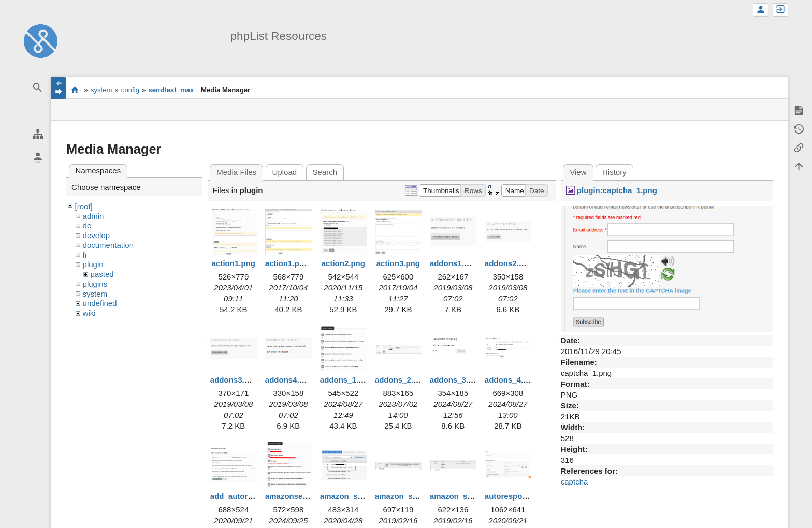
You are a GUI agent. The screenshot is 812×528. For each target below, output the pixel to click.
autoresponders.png (522, 496)
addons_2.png (401, 380)
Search (325, 172)
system (102, 90)
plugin (93, 264)
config (130, 90)
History (614, 172)
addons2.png (509, 263)
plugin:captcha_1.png (617, 190)
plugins (95, 284)
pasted (102, 274)
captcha (575, 482)
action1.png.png (295, 263)
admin (93, 216)
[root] (84, 206)
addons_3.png (456, 380)
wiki (89, 313)
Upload (285, 172)
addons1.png (454, 263)
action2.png (343, 263)
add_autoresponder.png (255, 496)
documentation (108, 245)
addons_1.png (346, 380)
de (87, 225)
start (75, 90)
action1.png (234, 263)
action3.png (398, 263)
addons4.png (289, 380)
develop (97, 235)
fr (85, 255)
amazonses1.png (296, 496)
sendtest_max (171, 90)
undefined (100, 303)
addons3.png (234, 380)
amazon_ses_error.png (417, 496)
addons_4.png (511, 380)
